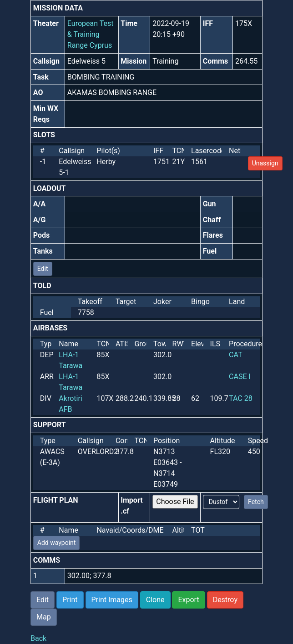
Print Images (112, 600)
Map (44, 617)
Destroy (225, 600)
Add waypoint (57, 543)
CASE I (240, 377)
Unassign (265, 163)
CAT (235, 355)
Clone (155, 600)
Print (70, 600)
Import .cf (131, 506)
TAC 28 (241, 398)
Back (38, 638)
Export (188, 600)
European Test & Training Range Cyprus (91, 34)
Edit (43, 269)
